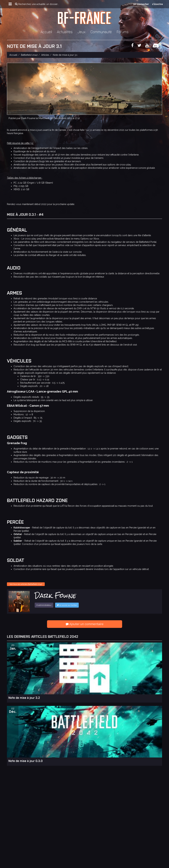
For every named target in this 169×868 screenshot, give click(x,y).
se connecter (141, 4)
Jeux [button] (82, 32)
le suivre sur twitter (67, 605)
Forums (123, 32)
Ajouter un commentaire (85, 624)
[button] (10, 4)
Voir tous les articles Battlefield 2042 (26, 584)
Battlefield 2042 (29, 55)
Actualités (65, 32)
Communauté (101, 32)
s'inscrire (158, 4)
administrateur (44, 605)
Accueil (46, 32)
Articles (45, 55)
